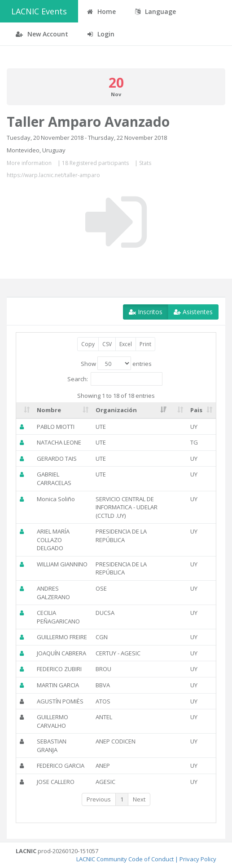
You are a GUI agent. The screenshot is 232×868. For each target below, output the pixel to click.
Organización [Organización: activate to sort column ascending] (116, 410)
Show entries (116, 363)
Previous (99, 799)
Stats (145, 163)
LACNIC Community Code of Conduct (125, 859)
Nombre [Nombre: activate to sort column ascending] (49, 410)
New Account (42, 34)
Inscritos (146, 312)
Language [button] (155, 11)
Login (101, 34)
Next (139, 799)
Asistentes (193, 312)
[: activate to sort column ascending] (25, 410)
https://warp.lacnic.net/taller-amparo (53, 175)
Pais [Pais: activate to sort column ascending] (196, 410)
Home (101, 11)
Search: (115, 379)
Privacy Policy (198, 859)
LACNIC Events (39, 11)
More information (29, 163)
